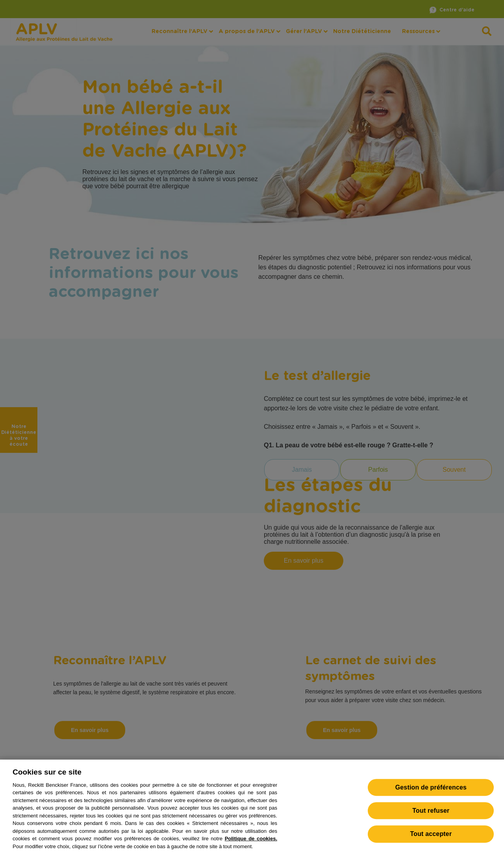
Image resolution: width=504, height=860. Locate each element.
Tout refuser (431, 818)
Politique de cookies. (251, 846)
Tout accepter (431, 841)
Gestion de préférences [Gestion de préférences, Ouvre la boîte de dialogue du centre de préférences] (431, 794)
